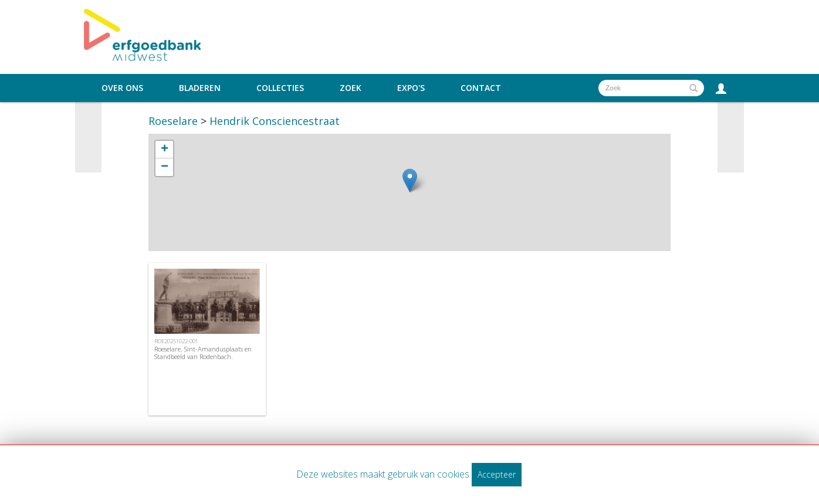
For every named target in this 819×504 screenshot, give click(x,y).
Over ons (122, 88)
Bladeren (200, 88)
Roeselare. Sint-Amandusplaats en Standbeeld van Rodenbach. (203, 353)
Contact (481, 88)
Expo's (411, 88)
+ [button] (165, 150)
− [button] (165, 167)
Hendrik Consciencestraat (275, 121)
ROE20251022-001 (176, 341)
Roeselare (173, 121)
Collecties (280, 88)
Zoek (351, 88)
